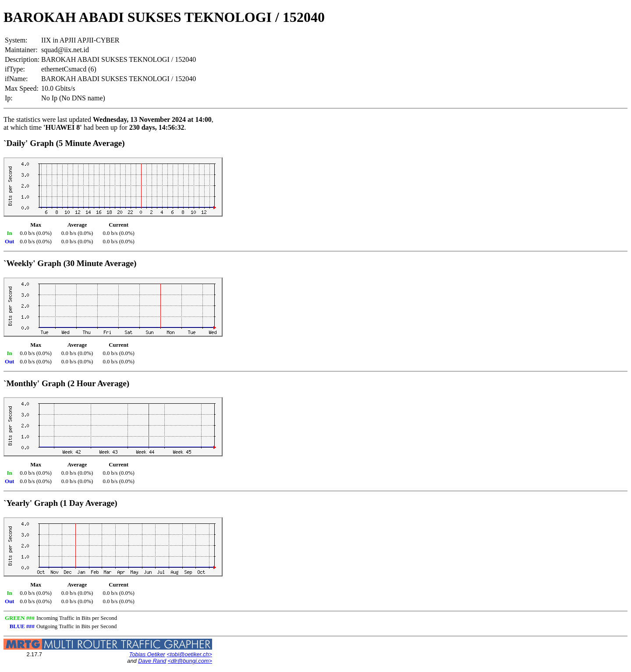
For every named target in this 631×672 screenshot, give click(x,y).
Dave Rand (152, 661)
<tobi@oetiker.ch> (189, 654)
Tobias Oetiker (147, 654)
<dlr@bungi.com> (190, 661)
